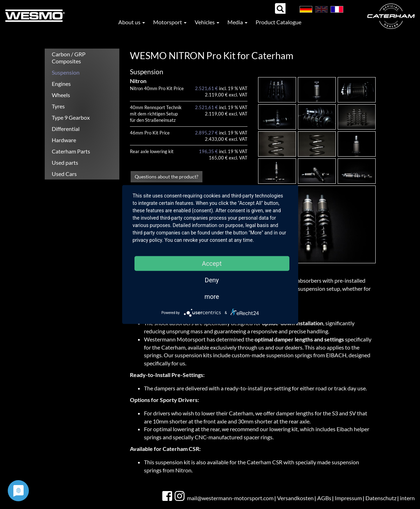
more (212, 297)
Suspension (66, 72)
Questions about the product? (167, 176)
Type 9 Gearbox (71, 117)
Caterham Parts (71, 151)
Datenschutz (381, 498)
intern (407, 498)
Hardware (64, 140)
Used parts (65, 162)
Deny (212, 280)
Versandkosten (295, 498)
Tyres (58, 106)
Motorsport (170, 22)
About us (132, 22)
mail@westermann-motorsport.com (230, 498)
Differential (66, 129)
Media (237, 22)
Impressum (348, 498)
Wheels (61, 95)
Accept (212, 263)
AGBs (324, 498)
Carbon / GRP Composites (69, 58)
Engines (61, 84)
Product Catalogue (278, 22)
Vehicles (207, 22)
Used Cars (64, 174)
